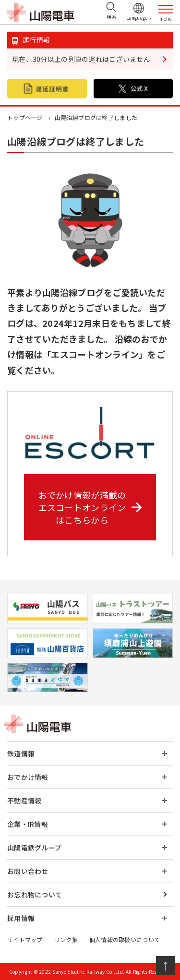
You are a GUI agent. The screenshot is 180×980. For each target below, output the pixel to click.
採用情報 (21, 918)
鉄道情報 (21, 753)
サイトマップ (25, 939)
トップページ (25, 117)
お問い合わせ (28, 871)
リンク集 (66, 939)
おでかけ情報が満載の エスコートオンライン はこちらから (90, 507)
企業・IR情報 (28, 824)
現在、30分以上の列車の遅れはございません (81, 59)
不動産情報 (24, 801)
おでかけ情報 (28, 777)
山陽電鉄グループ (34, 848)
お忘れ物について (35, 895)
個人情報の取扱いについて (125, 939)
